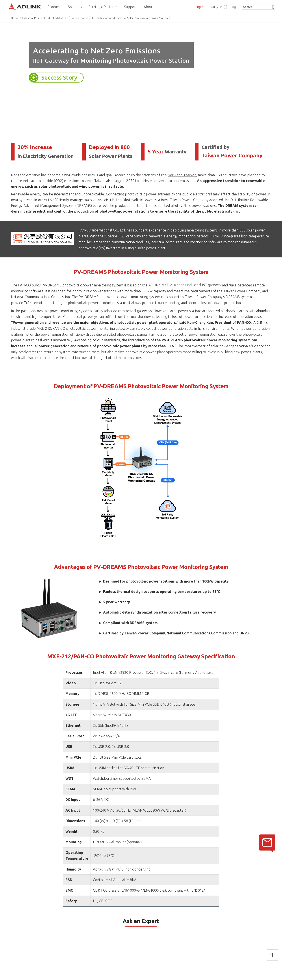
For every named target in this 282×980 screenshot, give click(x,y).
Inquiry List (218, 7)
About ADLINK (25, 920)
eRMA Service (151, 931)
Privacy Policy (157, 901)
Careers (17, 948)
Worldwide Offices (90, 931)
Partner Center (151, 926)
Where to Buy (86, 937)
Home (15, 18)
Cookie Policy (215, 954)
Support (148, 920)
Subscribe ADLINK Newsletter (237, 937)
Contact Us (86, 920)
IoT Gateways (80, 18)
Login (235, 7)
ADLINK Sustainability (26, 931)
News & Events (22, 943)
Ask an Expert (86, 926)
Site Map (212, 959)
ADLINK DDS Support (156, 937)
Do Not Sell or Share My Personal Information (35, 964)
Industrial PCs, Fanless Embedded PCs (45, 18)
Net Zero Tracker (182, 175)
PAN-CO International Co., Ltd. (102, 230)
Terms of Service (181, 901)
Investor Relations (24, 937)
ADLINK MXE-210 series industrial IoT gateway (185, 285)
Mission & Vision (22, 926)
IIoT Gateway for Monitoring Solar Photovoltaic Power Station (130, 18)
